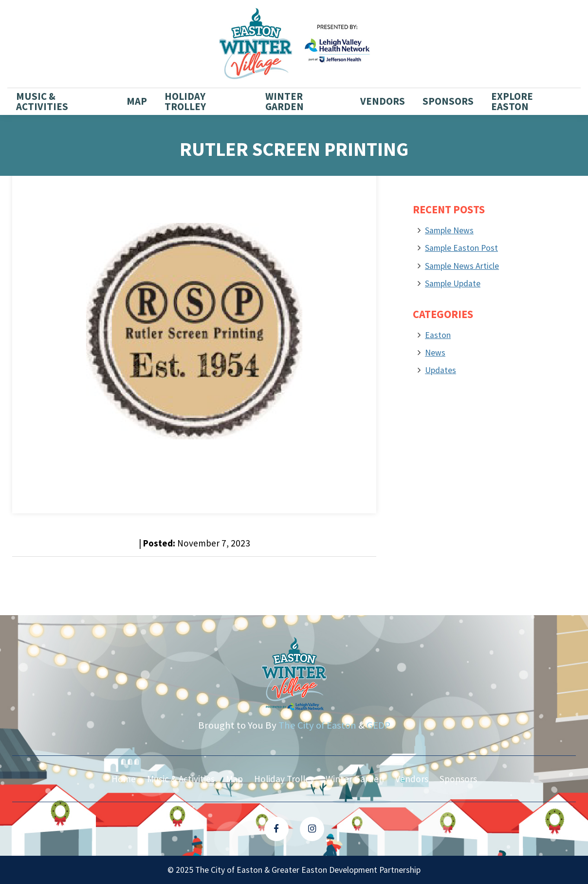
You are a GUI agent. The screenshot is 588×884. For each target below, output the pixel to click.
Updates (441, 370)
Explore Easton (512, 102)
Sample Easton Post (461, 248)
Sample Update (453, 283)
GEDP (378, 725)
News (435, 353)
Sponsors (448, 101)
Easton (438, 335)
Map (137, 101)
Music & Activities (42, 102)
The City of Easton (317, 725)
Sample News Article (462, 266)
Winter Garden (285, 102)
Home (124, 779)
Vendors (383, 101)
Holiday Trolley (185, 102)
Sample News (449, 230)
